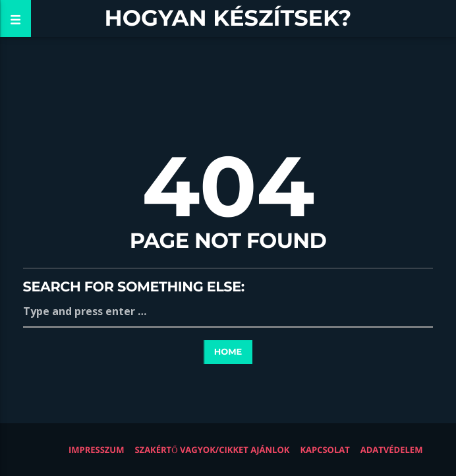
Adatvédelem (392, 450)
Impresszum (97, 450)
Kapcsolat (325, 450)
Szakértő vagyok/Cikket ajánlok (212, 450)
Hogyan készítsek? (228, 18)
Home (228, 352)
